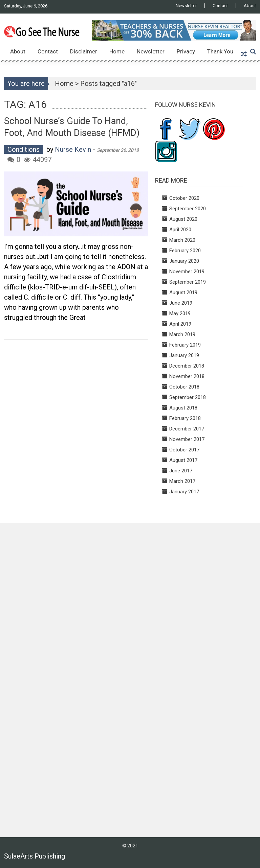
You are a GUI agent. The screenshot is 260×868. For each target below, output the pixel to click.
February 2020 (185, 251)
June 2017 (181, 471)
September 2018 (188, 397)
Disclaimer (84, 51)
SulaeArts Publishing (35, 856)
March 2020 (182, 240)
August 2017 (183, 460)
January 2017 (184, 492)
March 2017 (182, 481)
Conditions (24, 149)
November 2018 (187, 376)
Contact (220, 6)
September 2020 (188, 209)
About (250, 6)
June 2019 (181, 303)
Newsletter (186, 6)
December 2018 (187, 366)
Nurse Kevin (73, 149)
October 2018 (184, 387)
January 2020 (184, 261)
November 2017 (187, 439)
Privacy (186, 51)
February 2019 (185, 345)
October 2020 (184, 198)
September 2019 (188, 282)
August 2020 (183, 219)
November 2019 (187, 272)
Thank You (220, 51)
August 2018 (183, 408)
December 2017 (187, 429)
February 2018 (185, 418)
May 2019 (180, 313)
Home (117, 51)
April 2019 (180, 324)
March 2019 (182, 334)
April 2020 (180, 230)
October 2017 (184, 450)
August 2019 (183, 292)
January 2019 (184, 355)
